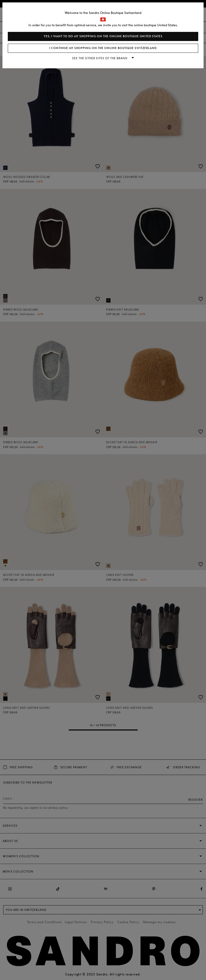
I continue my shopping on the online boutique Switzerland (103, 48)
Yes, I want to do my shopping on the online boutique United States (103, 36)
